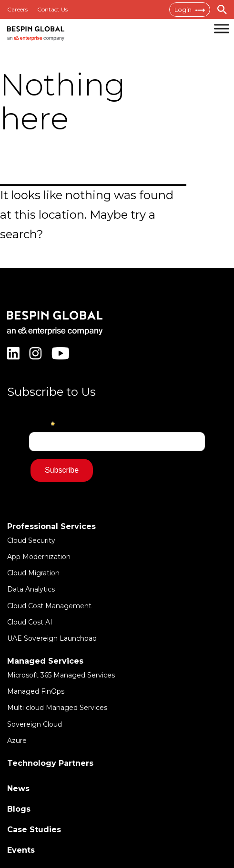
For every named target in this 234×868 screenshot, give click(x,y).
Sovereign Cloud (35, 724)
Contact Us (52, 9)
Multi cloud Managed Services (57, 708)
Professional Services (51, 526)
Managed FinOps (36, 691)
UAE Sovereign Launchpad (52, 638)
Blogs (19, 809)
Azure (17, 741)
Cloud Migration (33, 573)
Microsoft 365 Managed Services (61, 675)
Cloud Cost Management (49, 606)
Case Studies (34, 830)
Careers (17, 9)
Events (21, 850)
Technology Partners (50, 763)
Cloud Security (31, 540)
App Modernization (39, 557)
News (18, 789)
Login (190, 10)
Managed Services (45, 661)
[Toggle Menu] (222, 28)
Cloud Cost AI (30, 622)
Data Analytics (31, 589)
